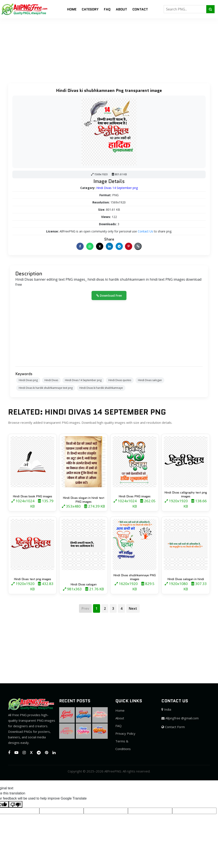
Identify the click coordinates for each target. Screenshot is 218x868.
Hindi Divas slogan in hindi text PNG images (84, 500)
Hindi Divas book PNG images (32, 496)
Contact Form (173, 727)
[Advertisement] (109, 48)
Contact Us (145, 231)
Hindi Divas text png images (32, 579)
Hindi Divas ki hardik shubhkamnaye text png (46, 388)
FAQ (107, 9)
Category (90, 9)
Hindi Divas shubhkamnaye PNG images (135, 577)
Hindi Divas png (28, 380)
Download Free (109, 295)
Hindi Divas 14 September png (117, 188)
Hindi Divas (51, 380)
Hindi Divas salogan (150, 380)
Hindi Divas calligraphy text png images (186, 494)
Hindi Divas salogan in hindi (186, 579)
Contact (140, 9)
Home (72, 9)
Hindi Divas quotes (120, 380)
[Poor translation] (16, 804)
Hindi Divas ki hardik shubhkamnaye (101, 388)
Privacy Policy (125, 733)
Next (133, 608)
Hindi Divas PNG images (135, 496)
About (121, 9)
